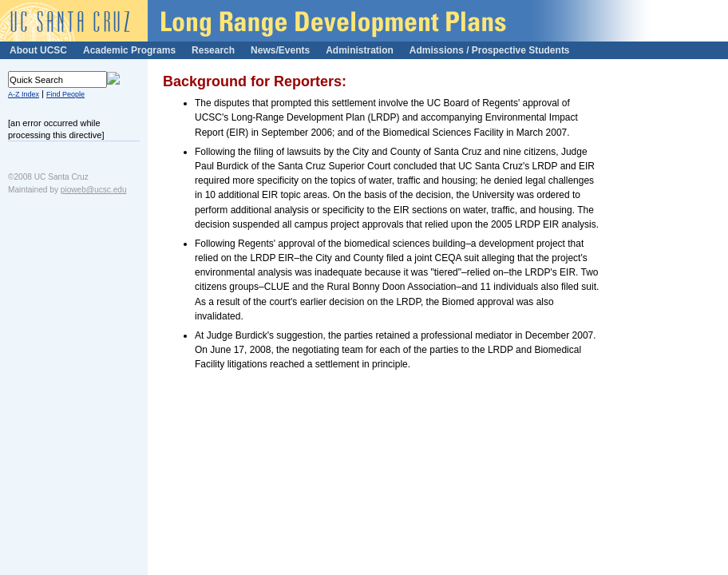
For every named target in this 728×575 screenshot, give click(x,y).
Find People (65, 94)
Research (213, 50)
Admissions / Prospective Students (490, 50)
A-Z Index (24, 94)
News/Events (280, 50)
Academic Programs (129, 50)
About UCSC (38, 50)
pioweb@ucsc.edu (94, 190)
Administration (360, 50)
